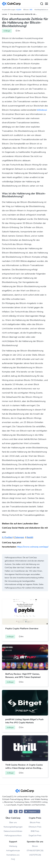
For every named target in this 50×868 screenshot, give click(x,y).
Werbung (13, 846)
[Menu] (46, 4)
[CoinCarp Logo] (12, 4)
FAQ (13, 859)
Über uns (13, 822)
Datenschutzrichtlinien (13, 831)
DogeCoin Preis (35, 836)
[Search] (42, 4)
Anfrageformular (13, 851)
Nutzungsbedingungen (13, 827)
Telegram (19, 537)
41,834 (19, 10)
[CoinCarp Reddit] (21, 811)
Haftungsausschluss (13, 836)
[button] (32, 811)
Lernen (5, 14)
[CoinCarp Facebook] (16, 811)
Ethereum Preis (35, 827)
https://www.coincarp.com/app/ (33, 547)
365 (31, 10)
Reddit (30, 537)
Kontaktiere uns (13, 855)
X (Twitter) (7, 537)
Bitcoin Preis (35, 822)
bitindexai (42, 110)
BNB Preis (35, 831)
